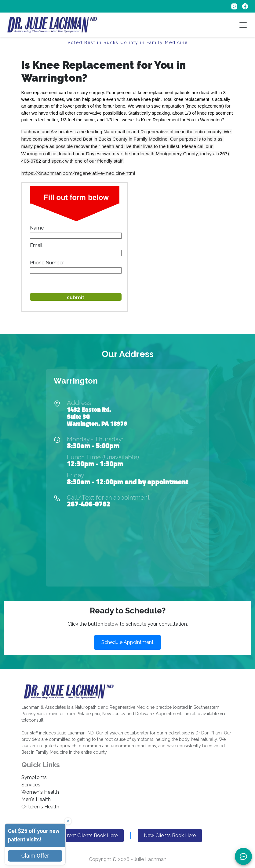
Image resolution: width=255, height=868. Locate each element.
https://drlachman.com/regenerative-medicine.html (78, 173)
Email (36, 245)
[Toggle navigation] (243, 25)
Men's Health (36, 799)
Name (37, 228)
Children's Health (40, 807)
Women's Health (40, 792)
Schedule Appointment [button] (128, 642)
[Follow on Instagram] (235, 6)
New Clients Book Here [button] (170, 835)
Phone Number (47, 263)
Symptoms (34, 777)
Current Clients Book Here (89, 835)
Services (31, 785)
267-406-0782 (89, 504)
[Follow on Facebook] (245, 6)
